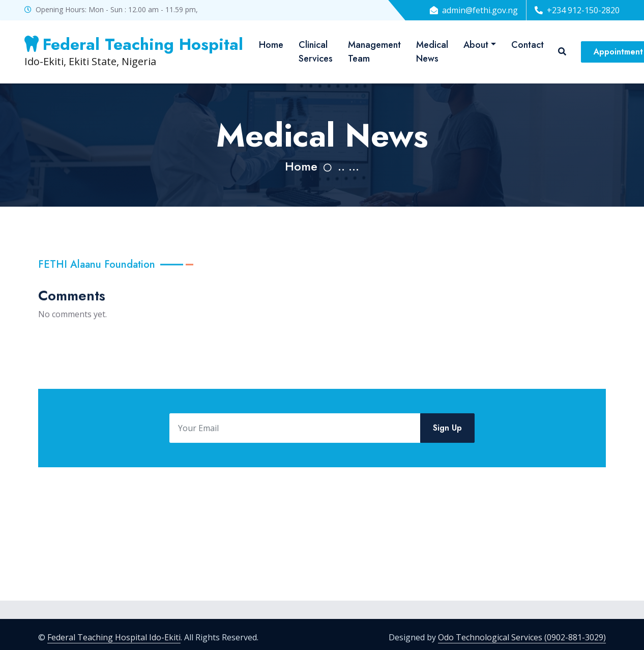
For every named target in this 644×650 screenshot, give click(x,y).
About (476, 45)
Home (271, 45)
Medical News (432, 52)
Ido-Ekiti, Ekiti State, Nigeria (134, 51)
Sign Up (447, 432)
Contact (528, 45)
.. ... (348, 166)
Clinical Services (316, 52)
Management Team (374, 52)
